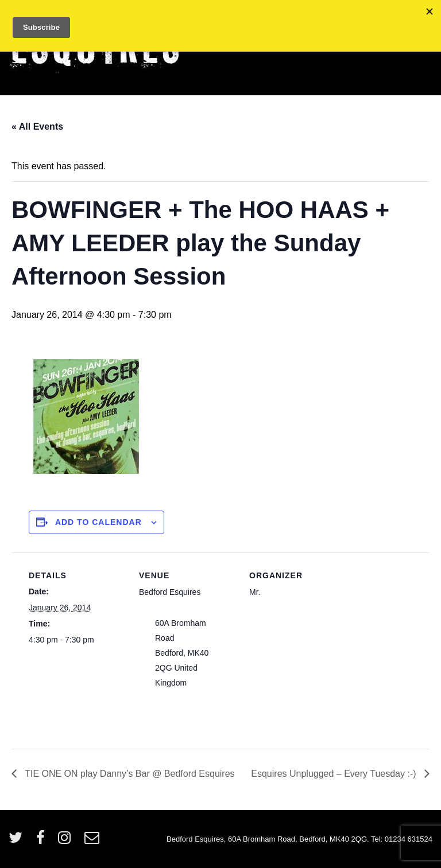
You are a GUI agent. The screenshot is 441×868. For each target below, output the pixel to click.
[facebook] (43, 841)
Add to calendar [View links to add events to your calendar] (98, 522)
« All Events (37, 126)
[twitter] (18, 841)
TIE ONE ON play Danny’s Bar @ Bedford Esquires (129, 774)
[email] (93, 841)
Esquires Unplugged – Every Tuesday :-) (335, 774)
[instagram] (67, 841)
